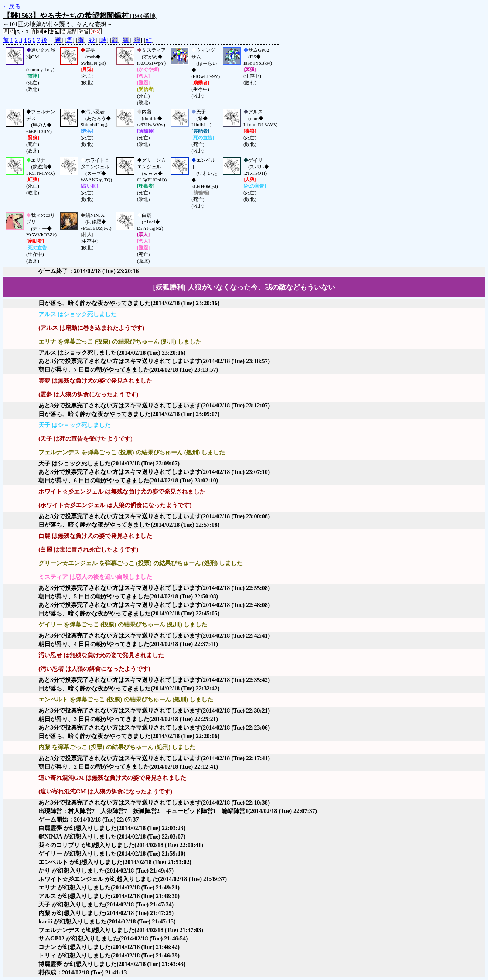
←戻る (12, 6)
